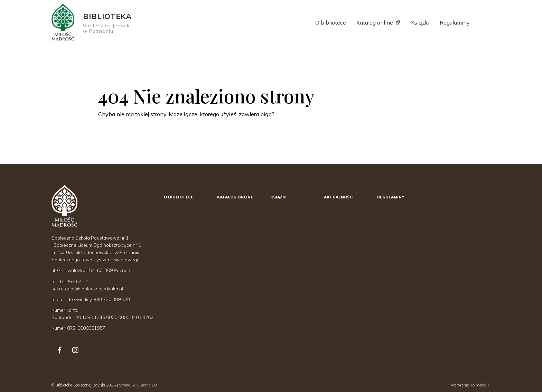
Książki (420, 22)
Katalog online (375, 22)
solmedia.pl (481, 385)
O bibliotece (331, 22)
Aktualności (339, 197)
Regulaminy (455, 22)
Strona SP (128, 385)
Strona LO (148, 385)
